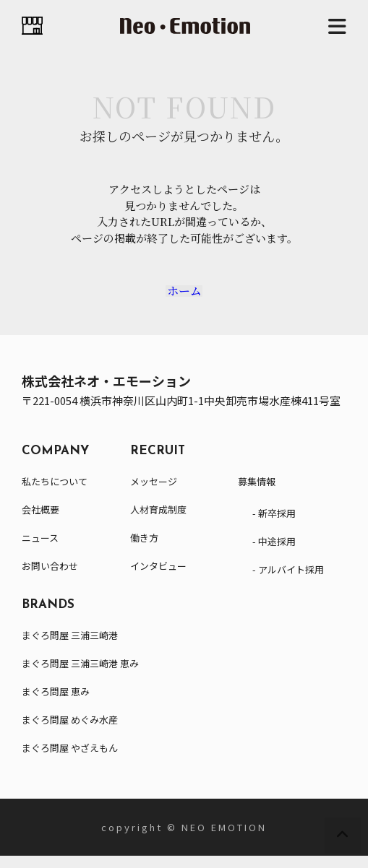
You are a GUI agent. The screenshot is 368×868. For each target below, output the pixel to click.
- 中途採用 (274, 554)
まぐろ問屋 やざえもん (70, 760)
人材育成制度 (158, 522)
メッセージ (154, 494)
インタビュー (158, 578)
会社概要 (40, 522)
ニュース (40, 550)
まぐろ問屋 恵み (56, 704)
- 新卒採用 (274, 525)
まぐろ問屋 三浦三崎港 (70, 647)
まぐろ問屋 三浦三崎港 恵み (80, 676)
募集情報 (257, 494)
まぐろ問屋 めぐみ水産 (70, 732)
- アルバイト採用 (288, 582)
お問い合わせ (50, 578)
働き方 (144, 550)
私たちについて (55, 494)
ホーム (184, 296)
